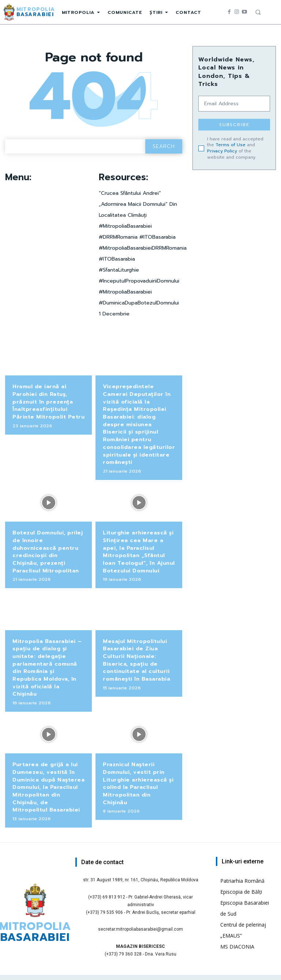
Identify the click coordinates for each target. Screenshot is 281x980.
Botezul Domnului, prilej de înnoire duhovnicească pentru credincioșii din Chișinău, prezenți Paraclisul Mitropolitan (48, 546)
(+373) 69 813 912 (107, 877)
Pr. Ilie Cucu (166, 972)
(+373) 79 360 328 (123, 934)
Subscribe (234, 125)
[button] (258, 12)
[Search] (164, 146)
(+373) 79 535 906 (104, 892)
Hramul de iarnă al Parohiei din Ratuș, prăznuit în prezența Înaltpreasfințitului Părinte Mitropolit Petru (48, 400)
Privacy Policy (222, 151)
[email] (234, 104)
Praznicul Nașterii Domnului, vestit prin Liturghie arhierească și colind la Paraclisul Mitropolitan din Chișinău (138, 765)
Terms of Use (231, 145)
